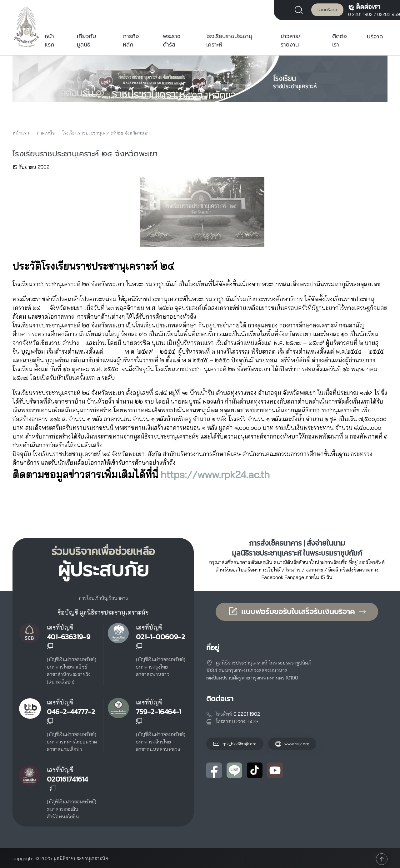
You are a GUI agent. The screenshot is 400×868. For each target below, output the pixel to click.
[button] (300, 9)
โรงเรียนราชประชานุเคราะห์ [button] (229, 41)
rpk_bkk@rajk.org (240, 744)
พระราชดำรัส (172, 41)
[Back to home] (26, 27)
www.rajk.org (292, 744)
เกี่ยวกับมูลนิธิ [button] (87, 41)
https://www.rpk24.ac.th (215, 474)
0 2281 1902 (360, 14)
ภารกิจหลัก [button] (131, 41)
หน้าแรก (50, 41)
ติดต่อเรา (340, 41)
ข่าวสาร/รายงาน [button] (291, 41)
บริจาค (375, 37)
